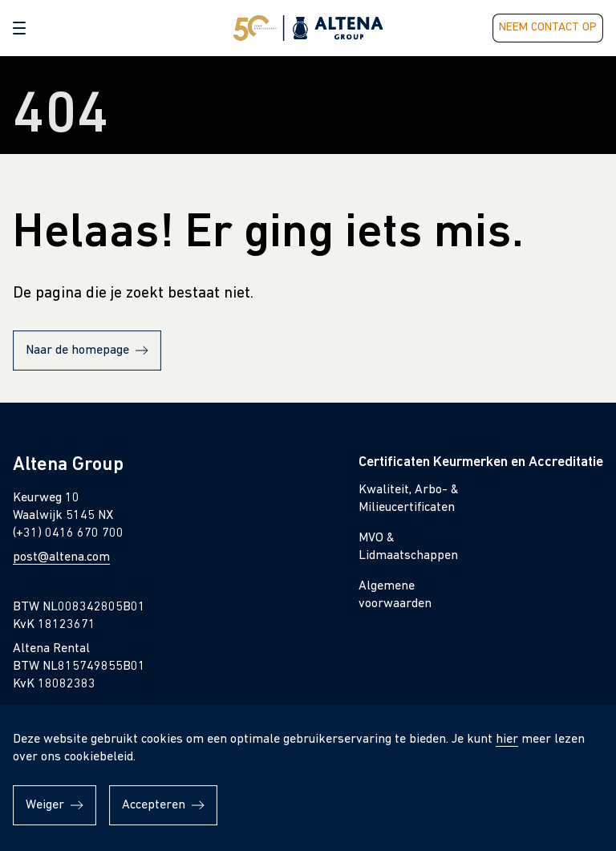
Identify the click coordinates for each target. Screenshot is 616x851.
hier (507, 740)
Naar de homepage (77, 351)
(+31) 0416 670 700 (68, 533)
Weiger (45, 805)
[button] (19, 28)
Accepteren (154, 805)
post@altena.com (61, 557)
